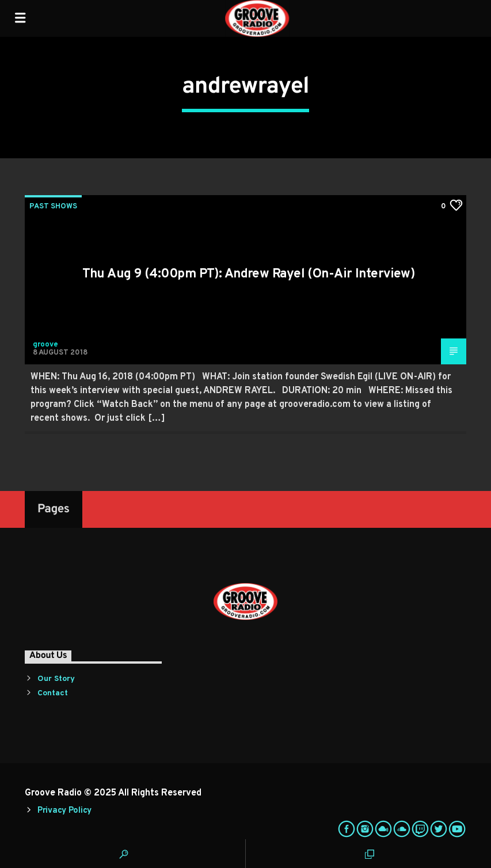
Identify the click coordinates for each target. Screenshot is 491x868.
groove (45, 345)
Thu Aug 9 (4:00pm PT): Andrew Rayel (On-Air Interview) (249, 274)
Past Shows (53, 207)
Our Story (56, 679)
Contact (53, 693)
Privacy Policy (64, 811)
